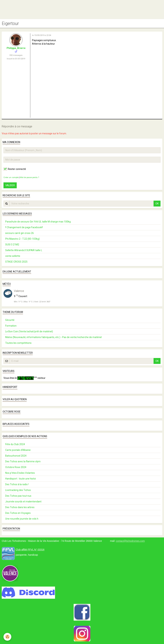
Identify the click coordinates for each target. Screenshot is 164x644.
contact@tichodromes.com (130, 541)
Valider (10, 185)
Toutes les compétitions (18, 343)
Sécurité (10, 320)
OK (157, 204)
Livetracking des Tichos (18, 490)
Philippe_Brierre (16, 48)
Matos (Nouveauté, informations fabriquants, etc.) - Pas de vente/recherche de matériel (53, 337)
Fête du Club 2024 (15, 444)
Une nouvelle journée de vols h (22, 519)
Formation (11, 326)
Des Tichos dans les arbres (20, 507)
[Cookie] (7, 637)
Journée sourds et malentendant (23, 502)
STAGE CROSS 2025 (16, 262)
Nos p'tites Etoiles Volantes (20, 473)
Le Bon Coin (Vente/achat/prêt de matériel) (29, 331)
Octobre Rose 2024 (16, 467)
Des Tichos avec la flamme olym (23, 461)
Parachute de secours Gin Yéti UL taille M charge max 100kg (38, 222)
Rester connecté (15, 169)
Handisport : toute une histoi (21, 479)
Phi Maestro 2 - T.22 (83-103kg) (22, 239)
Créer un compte (11, 177)
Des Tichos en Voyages (18, 513)
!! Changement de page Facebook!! (24, 227)
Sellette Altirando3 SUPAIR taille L (24, 250)
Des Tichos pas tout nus (18, 496)
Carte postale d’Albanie (18, 450)
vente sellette (13, 256)
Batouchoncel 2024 (16, 456)
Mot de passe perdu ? (30, 177)
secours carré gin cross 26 (19, 233)
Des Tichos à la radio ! (17, 484)
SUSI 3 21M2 (12, 245)
